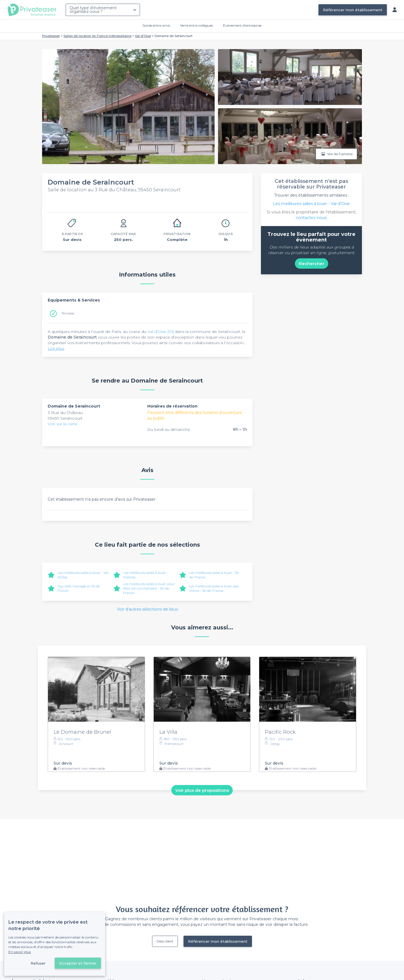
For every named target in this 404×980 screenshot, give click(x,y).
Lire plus (56, 348)
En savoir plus (20, 952)
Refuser (38, 963)
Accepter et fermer (78, 963)
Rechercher (312, 264)
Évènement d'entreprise (242, 25)
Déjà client (165, 941)
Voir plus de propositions (202, 790)
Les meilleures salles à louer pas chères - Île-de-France (214, 588)
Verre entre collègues (197, 25)
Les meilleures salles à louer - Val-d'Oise (311, 204)
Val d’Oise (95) (161, 332)
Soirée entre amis (156, 25)
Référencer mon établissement (353, 10)
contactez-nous (311, 218)
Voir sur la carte (63, 424)
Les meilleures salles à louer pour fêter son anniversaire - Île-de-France (149, 588)
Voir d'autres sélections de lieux (147, 609)
